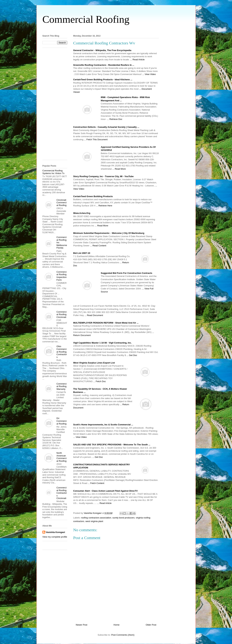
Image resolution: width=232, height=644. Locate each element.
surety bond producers (124, 518)
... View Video (149, 74)
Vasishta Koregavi (55, 532)
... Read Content (98, 246)
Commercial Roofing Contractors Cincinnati (62, 493)
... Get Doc (132, 355)
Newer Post (82, 625)
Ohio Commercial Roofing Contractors (62, 352)
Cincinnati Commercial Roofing (62, 203)
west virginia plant (94, 521)
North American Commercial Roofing (62, 457)
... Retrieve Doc (115, 119)
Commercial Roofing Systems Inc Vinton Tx (54, 172)
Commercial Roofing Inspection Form (62, 276)
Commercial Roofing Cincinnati (62, 314)
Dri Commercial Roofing (62, 421)
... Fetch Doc (100, 381)
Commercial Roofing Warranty (62, 386)
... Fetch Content (96, 483)
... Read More (119, 169)
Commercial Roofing (86, 19)
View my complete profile (55, 537)
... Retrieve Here (104, 206)
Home (117, 625)
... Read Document (94, 315)
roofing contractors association (96, 518)
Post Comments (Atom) (123, 635)
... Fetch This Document (96, 139)
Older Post (151, 625)
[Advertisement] (116, 29)
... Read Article (137, 60)
